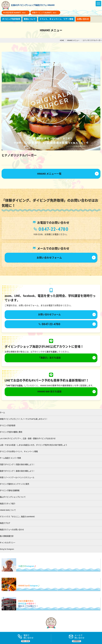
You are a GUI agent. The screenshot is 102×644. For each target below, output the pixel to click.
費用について (30, 19)
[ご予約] (76, 638)
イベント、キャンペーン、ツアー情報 (57, 19)
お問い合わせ (83, 19)
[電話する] (25, 638)
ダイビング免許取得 (11, 19)
